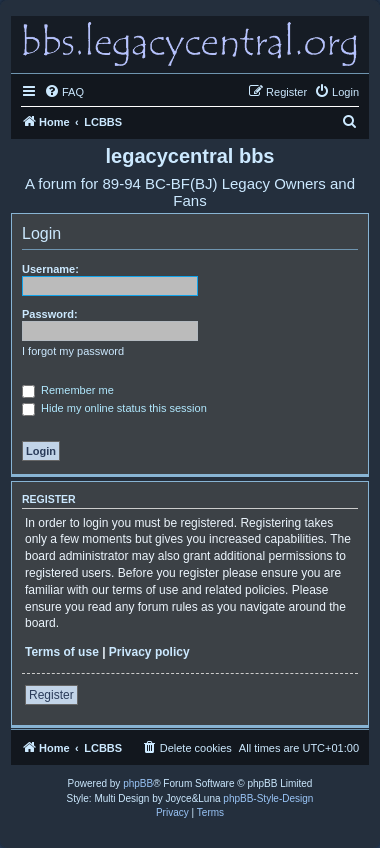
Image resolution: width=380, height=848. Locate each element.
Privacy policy (149, 652)
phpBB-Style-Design (268, 798)
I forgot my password (73, 351)
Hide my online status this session (114, 408)
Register (51, 695)
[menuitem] (64, 92)
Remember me (68, 390)
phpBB (138, 783)
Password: (50, 314)
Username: (50, 269)
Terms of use (62, 652)
